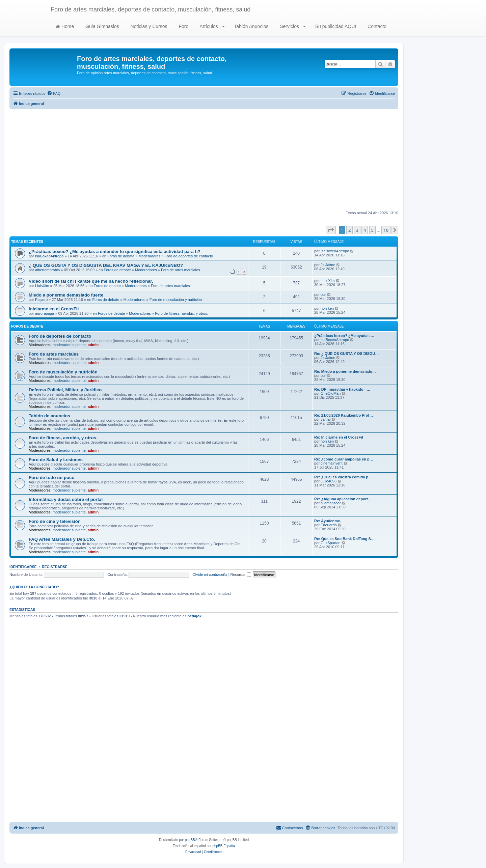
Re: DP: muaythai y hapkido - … (342, 389)
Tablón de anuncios (49, 416)
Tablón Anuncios (251, 26)
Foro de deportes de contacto (189, 256)
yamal (326, 419)
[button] (331, 230)
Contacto (376, 26)
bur (323, 295)
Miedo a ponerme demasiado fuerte (66, 295)
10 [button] (386, 230)
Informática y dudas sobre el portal (66, 499)
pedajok (194, 616)
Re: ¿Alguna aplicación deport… (343, 499)
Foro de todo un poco (52, 478)
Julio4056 (329, 481)
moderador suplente (69, 345)
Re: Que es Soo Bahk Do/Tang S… (344, 539)
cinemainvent (332, 463)
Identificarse (23, 567)
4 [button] (365, 230)
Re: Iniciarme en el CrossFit (339, 437)
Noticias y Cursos (148, 26)
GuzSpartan (331, 543)
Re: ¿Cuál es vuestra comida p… (343, 477)
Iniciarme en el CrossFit (54, 309)
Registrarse (55, 567)
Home (65, 26)
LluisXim (42, 286)
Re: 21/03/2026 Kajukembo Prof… (344, 415)
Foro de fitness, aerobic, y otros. (181, 313)
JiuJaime (328, 265)
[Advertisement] (204, 160)
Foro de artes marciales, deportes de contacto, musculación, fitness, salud (151, 9)
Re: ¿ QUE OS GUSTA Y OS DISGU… (347, 354)
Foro (183, 26)
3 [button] (357, 230)
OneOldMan (331, 393)
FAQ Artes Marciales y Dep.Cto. (62, 539)
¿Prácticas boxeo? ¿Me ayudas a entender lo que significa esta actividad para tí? (115, 251)
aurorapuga (45, 313)
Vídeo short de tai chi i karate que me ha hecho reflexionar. (91, 281)
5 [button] (372, 230)
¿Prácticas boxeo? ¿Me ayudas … (344, 336)
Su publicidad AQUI (335, 26)
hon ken (327, 308)
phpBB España (224, 846)
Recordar (241, 575)
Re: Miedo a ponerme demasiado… (345, 371)
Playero (41, 300)
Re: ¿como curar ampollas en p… (344, 459)
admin (93, 345)
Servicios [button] (292, 26)
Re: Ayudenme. (328, 521)
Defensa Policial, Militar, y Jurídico (65, 390)
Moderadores (149, 256)
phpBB (190, 840)
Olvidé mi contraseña (210, 575)
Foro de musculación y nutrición (176, 300)
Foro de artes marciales (181, 270)
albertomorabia (47, 270)
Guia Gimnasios (101, 26)
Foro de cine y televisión (55, 521)
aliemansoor (331, 503)
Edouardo (329, 525)
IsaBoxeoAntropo (49, 256)
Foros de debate (121, 256)
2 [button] (349, 230)
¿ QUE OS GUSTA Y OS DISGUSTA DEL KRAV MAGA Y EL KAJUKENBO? (106, 265)
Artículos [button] (211, 26)
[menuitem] (54, 93)
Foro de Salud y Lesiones (56, 460)
